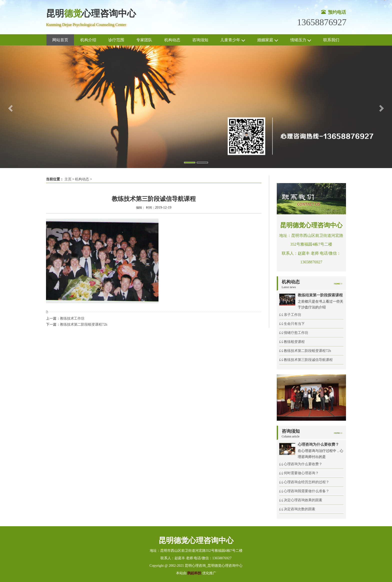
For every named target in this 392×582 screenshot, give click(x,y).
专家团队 (144, 40)
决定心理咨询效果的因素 (303, 500)
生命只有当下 (294, 324)
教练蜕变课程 (294, 342)
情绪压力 (301, 40)
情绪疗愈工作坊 (296, 333)
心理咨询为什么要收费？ (303, 464)
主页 (68, 179)
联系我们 (331, 40)
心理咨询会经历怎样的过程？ (306, 482)
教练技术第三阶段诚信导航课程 (308, 360)
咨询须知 (200, 40)
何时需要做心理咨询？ (301, 473)
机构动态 (172, 40)
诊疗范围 (116, 40)
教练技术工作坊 (72, 319)
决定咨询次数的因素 (299, 509)
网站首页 (60, 40)
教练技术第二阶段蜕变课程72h (84, 325)
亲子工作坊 (292, 315)
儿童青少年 (233, 40)
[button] (10, 107)
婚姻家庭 (268, 40)
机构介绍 (88, 40)
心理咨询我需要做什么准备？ (306, 491)
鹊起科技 (194, 573)
